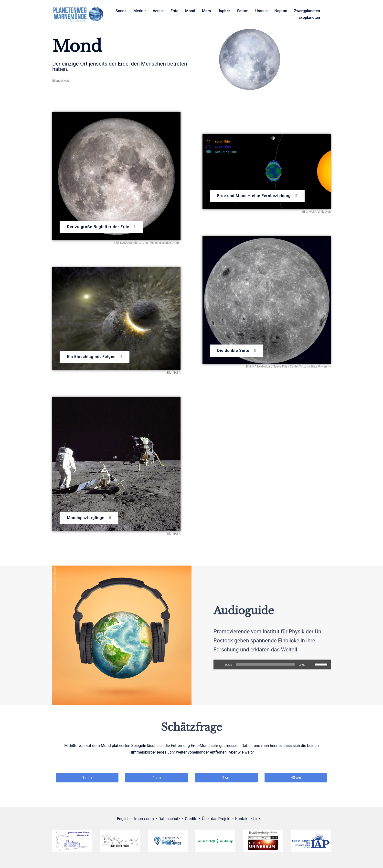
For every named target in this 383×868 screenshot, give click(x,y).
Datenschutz (169, 819)
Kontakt (242, 819)
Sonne (121, 11)
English (123, 819)
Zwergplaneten (307, 11)
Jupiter (224, 11)
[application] (272, 670)
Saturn (243, 11)
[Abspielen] (220, 670)
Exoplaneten (309, 17)
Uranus (261, 11)
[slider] (265, 670)
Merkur (140, 11)
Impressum (144, 819)
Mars (207, 11)
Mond (190, 11)
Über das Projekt (216, 819)
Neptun (281, 11)
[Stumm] (311, 670)
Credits (191, 819)
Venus (158, 11)
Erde (174, 11)
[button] (101, 227)
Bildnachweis (61, 83)
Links (258, 819)
